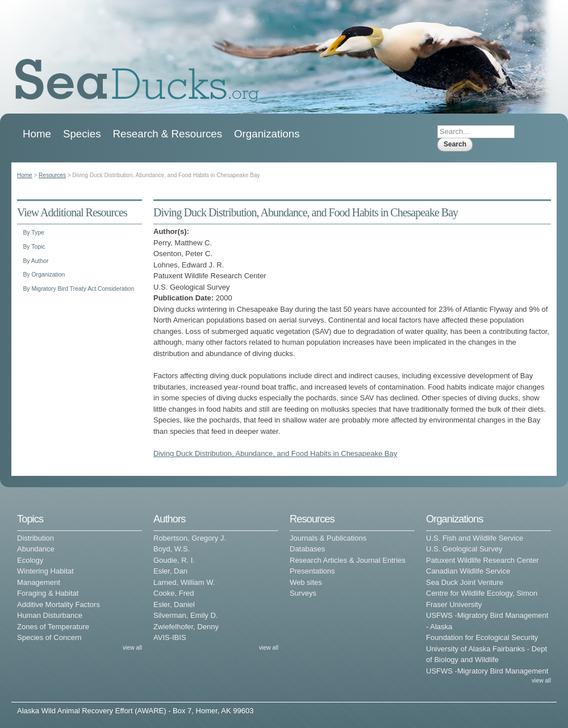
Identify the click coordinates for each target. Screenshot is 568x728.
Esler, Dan (170, 571)
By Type (33, 233)
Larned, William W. (184, 582)
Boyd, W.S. (172, 549)
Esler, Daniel (174, 604)
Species (82, 134)
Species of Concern (49, 637)
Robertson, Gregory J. (190, 538)
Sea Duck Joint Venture (465, 582)
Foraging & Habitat (48, 593)
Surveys (303, 593)
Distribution (35, 538)
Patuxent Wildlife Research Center (483, 560)
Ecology (30, 560)
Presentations (312, 571)
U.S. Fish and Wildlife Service (475, 538)
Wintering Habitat (45, 571)
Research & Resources (168, 134)
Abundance (36, 549)
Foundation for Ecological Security (482, 637)
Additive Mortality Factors (59, 604)
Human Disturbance (50, 615)
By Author (35, 261)
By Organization (44, 275)
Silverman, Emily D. (185, 615)
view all (132, 648)
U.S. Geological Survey (464, 549)
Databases (307, 549)
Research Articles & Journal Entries (348, 560)
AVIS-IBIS (170, 637)
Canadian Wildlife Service (468, 571)
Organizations (267, 134)
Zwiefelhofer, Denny (186, 627)
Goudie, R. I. (174, 560)
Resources (52, 175)
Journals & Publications (328, 538)
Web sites (306, 582)
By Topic (34, 247)
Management (39, 582)
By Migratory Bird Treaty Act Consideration (78, 289)
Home (37, 134)
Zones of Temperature (53, 627)
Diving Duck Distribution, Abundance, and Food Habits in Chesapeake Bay (275, 453)
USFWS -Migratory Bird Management (487, 671)
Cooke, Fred (174, 593)
